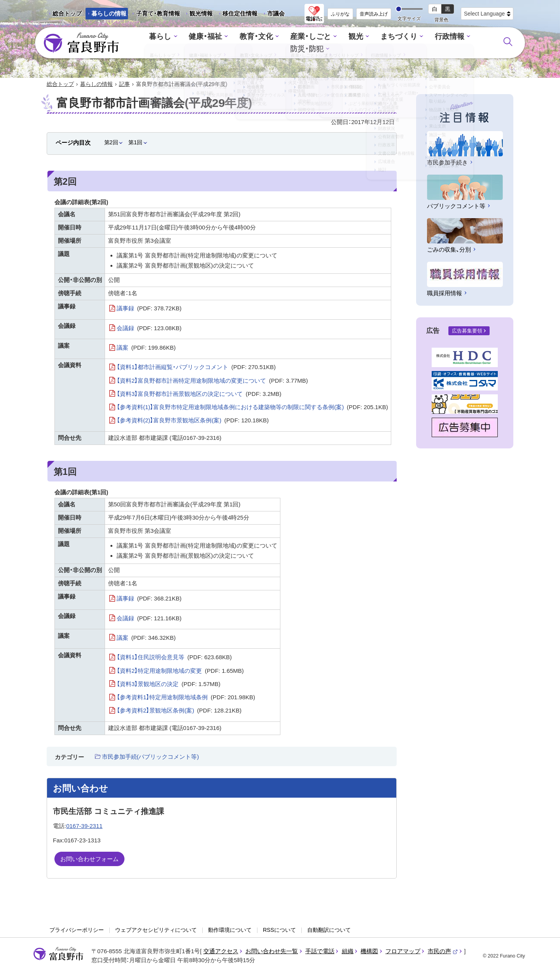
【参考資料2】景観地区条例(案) (179, 711)
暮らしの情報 (109, 13)
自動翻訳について (329, 931)
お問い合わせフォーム (89, 860)
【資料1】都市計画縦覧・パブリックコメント (196, 368)
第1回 (135, 143)
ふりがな (340, 14)
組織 (348, 952)
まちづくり (369, 43)
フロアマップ (403, 952)
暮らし (147, 43)
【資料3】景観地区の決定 (169, 685)
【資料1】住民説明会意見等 (174, 658)
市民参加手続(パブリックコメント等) (150, 757)
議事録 (149, 309)
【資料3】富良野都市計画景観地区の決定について (199, 395)
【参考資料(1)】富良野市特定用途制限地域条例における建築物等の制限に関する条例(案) (252, 408)
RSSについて (279, 931)
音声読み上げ (374, 14)
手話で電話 (320, 952)
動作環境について (230, 931)
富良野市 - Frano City (81, 43)
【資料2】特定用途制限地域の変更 (180, 671)
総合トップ (67, 13)
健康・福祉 (189, 43)
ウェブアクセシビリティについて (156, 931)
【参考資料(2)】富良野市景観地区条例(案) (193, 421)
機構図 (369, 952)
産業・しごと (287, 43)
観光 (329, 43)
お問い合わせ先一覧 (272, 952)
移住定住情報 (237, 15)
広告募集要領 (467, 332)
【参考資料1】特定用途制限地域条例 (186, 698)
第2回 (111, 143)
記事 (124, 85)
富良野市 (58, 955)
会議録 (149, 329)
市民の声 (443, 952)
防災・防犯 (461, 43)
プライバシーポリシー (77, 931)
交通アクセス (221, 952)
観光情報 (198, 15)
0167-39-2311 (84, 827)
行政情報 (416, 43)
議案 (146, 348)
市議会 (276, 13)
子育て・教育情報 (158, 13)
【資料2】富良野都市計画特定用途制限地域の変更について (212, 381)
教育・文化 (236, 43)
